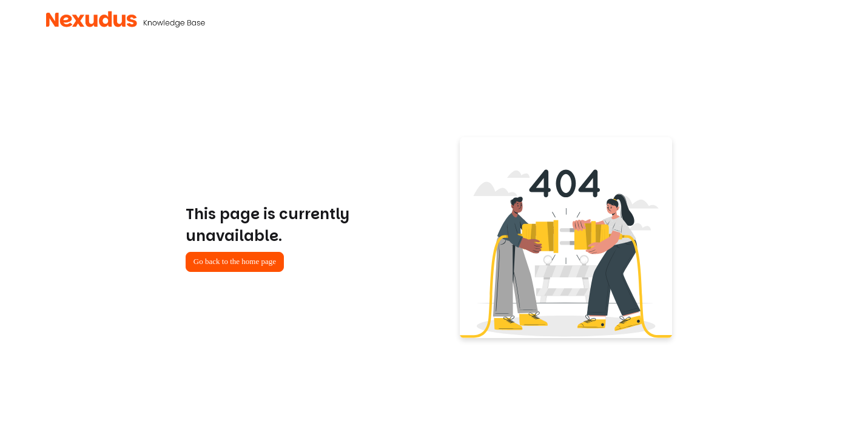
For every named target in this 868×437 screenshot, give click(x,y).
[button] (126, 19)
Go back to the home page (235, 261)
